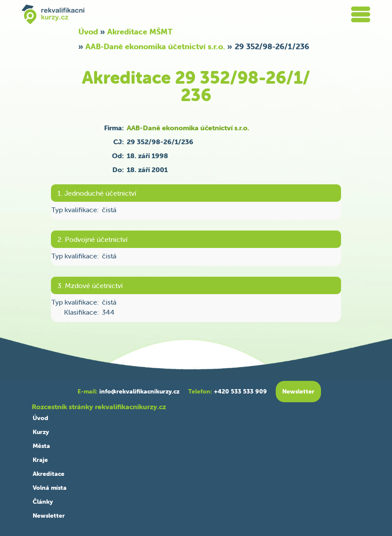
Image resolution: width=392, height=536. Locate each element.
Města (41, 446)
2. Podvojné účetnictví (93, 239)
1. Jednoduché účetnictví (97, 193)
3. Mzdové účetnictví (90, 285)
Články (43, 502)
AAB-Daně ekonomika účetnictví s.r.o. (155, 46)
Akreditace (49, 474)
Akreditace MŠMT (140, 32)
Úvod (88, 32)
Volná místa (50, 488)
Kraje (40, 460)
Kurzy (41, 432)
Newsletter (49, 516)
